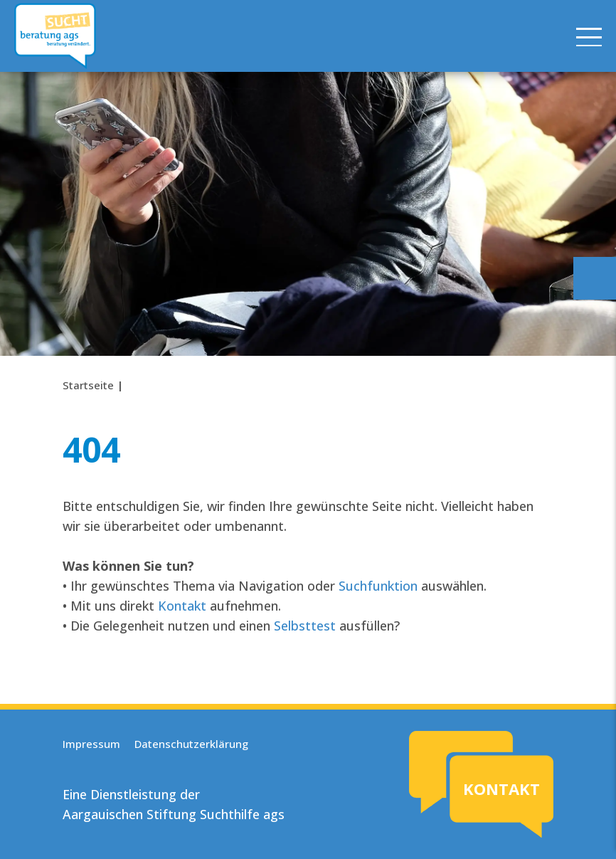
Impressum (91, 744)
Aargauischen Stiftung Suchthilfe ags (174, 814)
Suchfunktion (378, 586)
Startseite (88, 385)
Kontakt (182, 606)
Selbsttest (305, 626)
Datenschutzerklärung (191, 744)
